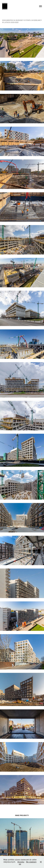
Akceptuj (21, 862)
